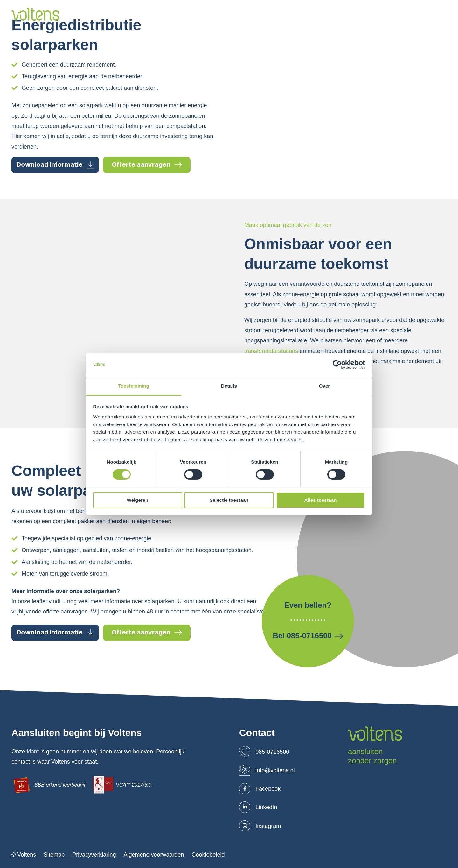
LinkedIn (258, 807)
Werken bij (305, 15)
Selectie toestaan (229, 500)
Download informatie (55, 165)
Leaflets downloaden (411, 15)
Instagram (260, 826)
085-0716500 (264, 752)
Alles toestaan (321, 500)
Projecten (270, 15)
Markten (237, 15)
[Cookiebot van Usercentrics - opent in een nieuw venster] (337, 365)
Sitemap (54, 855)
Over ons (166, 15)
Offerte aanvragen (147, 165)
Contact (361, 15)
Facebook (260, 789)
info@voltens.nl (267, 770)
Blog (335, 15)
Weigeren (138, 500)
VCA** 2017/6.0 (122, 785)
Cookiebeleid (208, 855)
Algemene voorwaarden (154, 855)
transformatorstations (271, 351)
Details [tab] (229, 386)
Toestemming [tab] (134, 386)
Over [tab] (325, 386)
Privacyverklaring (94, 855)
